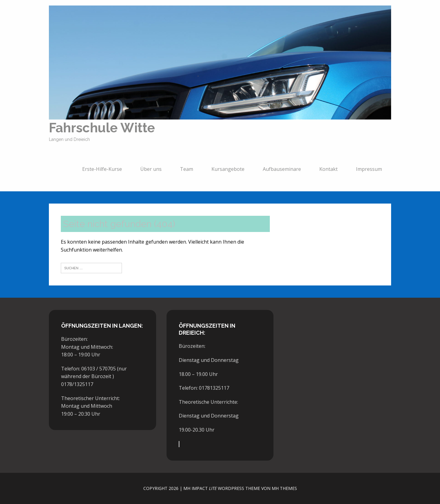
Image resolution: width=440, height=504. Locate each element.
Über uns (151, 171)
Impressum (369, 171)
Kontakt (328, 171)
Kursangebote (228, 171)
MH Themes (284, 488)
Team (187, 171)
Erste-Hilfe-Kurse (102, 171)
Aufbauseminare (282, 171)
